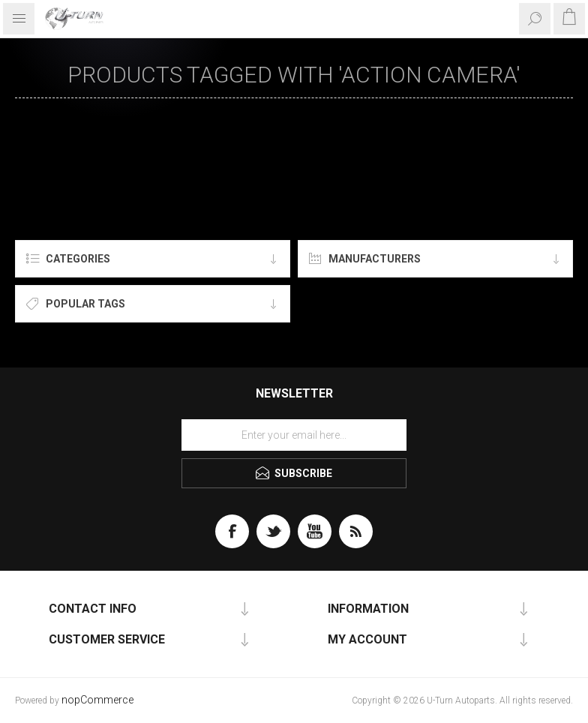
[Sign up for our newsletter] (294, 435)
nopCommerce (97, 700)
